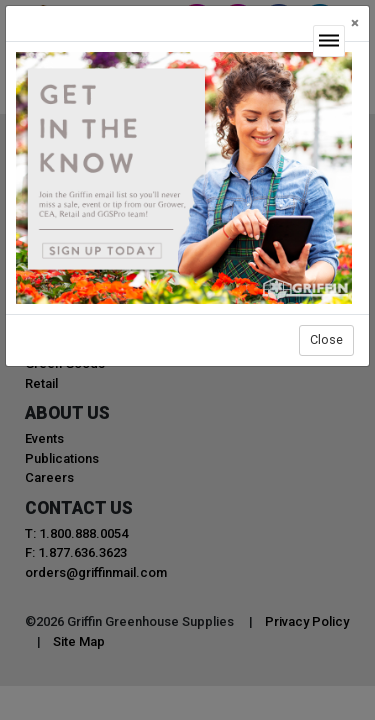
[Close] (355, 23)
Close (326, 339)
